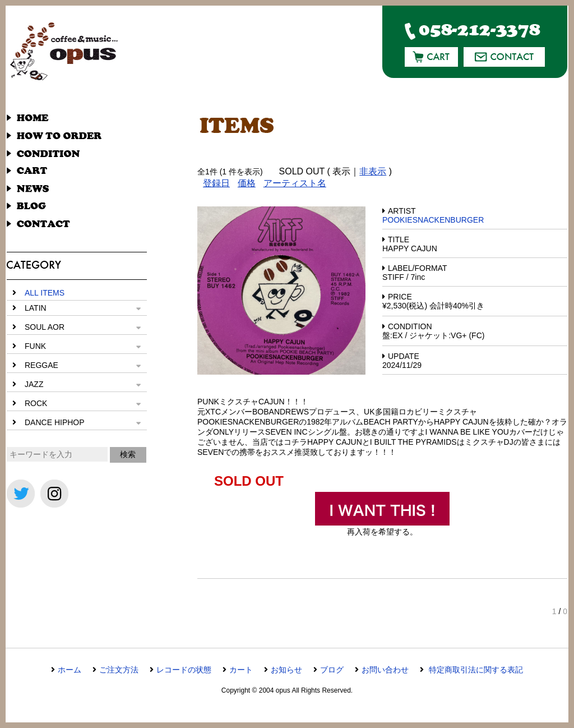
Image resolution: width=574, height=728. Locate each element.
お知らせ (286, 670)
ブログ (332, 670)
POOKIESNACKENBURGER (433, 220)
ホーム (70, 670)
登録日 (216, 183)
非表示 (373, 171)
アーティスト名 (295, 183)
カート (241, 670)
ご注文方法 (119, 670)
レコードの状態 (184, 670)
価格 (247, 183)
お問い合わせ (385, 670)
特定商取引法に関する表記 (475, 670)
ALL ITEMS (45, 293)
